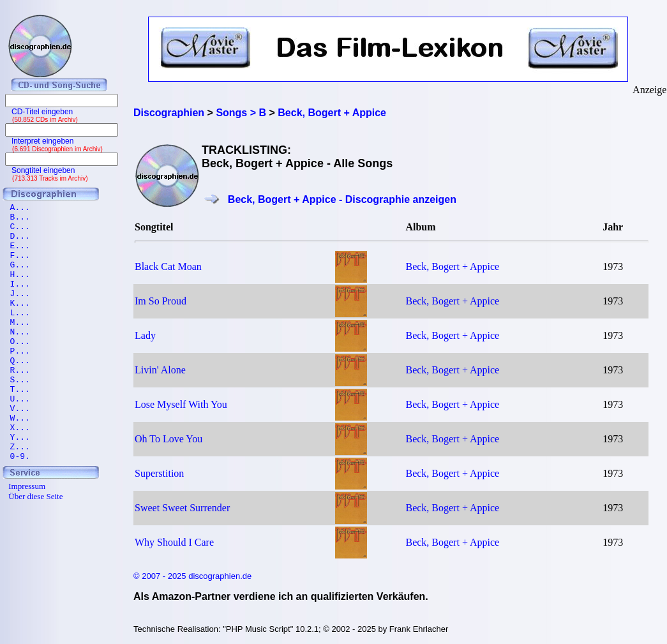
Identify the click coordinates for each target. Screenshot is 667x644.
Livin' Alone (160, 370)
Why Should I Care (174, 542)
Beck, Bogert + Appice (452, 266)
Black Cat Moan (168, 266)
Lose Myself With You (181, 404)
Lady (145, 335)
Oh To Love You (169, 439)
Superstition (159, 473)
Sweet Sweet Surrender (182, 508)
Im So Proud (161, 301)
